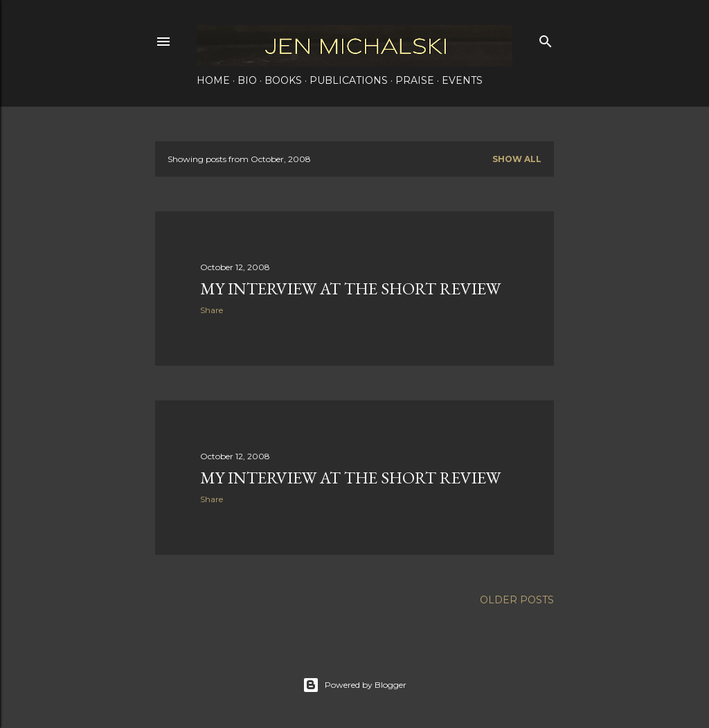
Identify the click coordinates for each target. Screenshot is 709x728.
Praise (415, 80)
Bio (247, 80)
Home (213, 80)
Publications (349, 80)
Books (283, 80)
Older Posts (517, 600)
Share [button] (212, 310)
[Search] (546, 38)
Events (462, 80)
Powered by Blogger (354, 685)
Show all (517, 159)
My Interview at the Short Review (350, 288)
